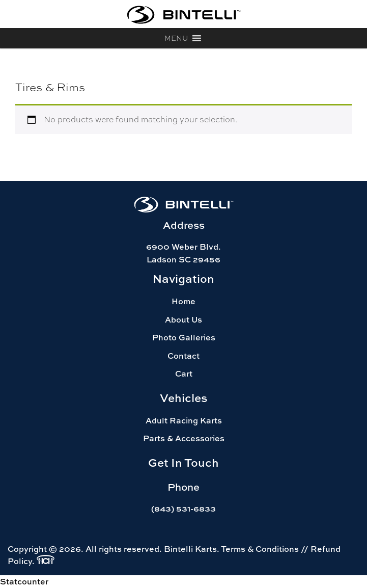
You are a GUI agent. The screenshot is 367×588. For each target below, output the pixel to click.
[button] (176, 38)
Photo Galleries (184, 337)
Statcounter (24, 581)
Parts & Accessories (184, 438)
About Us (183, 319)
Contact (183, 356)
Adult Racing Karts (184, 420)
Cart (184, 373)
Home (183, 301)
